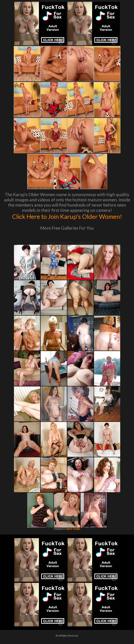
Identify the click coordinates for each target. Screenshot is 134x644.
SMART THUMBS (73, 529)
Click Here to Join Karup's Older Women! (67, 216)
